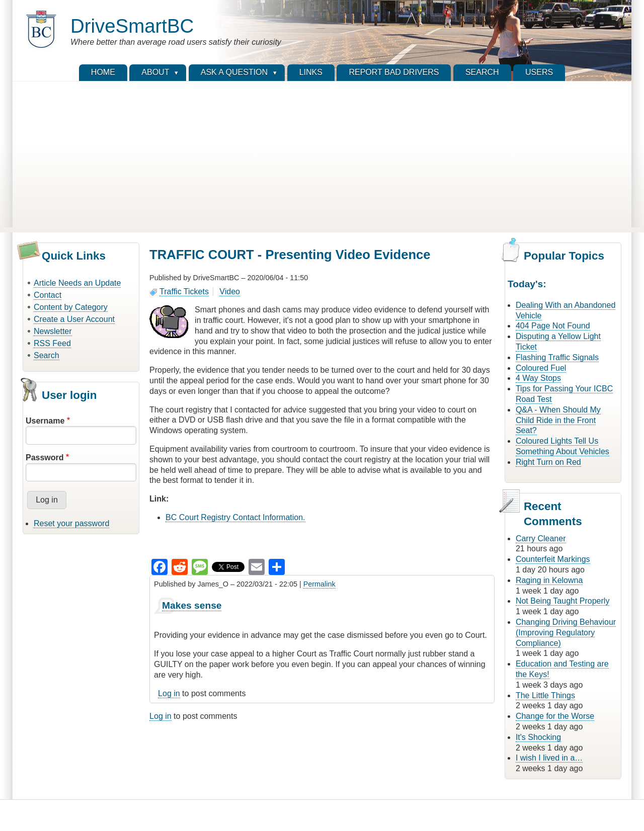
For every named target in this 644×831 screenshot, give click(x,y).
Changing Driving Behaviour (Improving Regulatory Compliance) (566, 633)
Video (230, 292)
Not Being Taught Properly (562, 601)
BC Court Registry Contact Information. (235, 517)
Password (45, 458)
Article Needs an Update (77, 283)
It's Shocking (538, 737)
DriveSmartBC (132, 26)
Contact (48, 295)
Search (47, 355)
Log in (169, 693)
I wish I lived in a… (549, 758)
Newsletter (53, 331)
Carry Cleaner (541, 538)
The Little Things (545, 695)
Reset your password (71, 523)
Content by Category (71, 307)
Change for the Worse (555, 716)
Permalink (319, 584)
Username (45, 421)
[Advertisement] (322, 157)
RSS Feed (52, 343)
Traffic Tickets (184, 292)
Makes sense (192, 605)
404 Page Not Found (553, 326)
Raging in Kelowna (549, 580)
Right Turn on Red (548, 462)
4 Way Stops (538, 378)
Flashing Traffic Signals (557, 357)
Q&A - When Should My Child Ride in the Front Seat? (558, 420)
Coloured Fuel (541, 368)
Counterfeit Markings (553, 559)
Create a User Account (74, 319)
